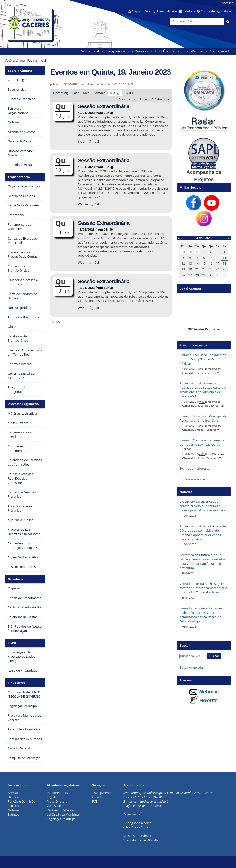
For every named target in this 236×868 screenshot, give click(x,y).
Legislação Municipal (62, 819)
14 (197, 263)
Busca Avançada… (192, 667)
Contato (189, 11)
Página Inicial (90, 51)
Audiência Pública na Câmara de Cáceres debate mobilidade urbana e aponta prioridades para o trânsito (203, 533)
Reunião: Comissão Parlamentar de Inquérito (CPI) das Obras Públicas (203, 359)
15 (204, 263)
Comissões (55, 806)
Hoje (144, 99)
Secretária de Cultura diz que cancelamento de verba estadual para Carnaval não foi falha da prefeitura (203, 561)
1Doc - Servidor (221, 51)
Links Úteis (163, 51)
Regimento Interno (60, 810)
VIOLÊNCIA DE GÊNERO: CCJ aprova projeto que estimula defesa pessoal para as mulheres (203, 506)
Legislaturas (55, 797)
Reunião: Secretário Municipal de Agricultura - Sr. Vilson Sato (203, 418)
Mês (86, 93)
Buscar (185, 645)
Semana (100, 93)
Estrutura (15, 806)
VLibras (226, 11)
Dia (113, 93)
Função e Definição (21, 801)
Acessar (227, 3)
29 (204, 275)
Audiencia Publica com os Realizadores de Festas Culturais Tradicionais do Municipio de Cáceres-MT (203, 390)
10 (218, 258)
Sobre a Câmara (20, 71)
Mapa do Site (141, 11)
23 (211, 269)
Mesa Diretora (57, 801)
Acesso (13, 793)
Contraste (208, 11)
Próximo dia (160, 99)
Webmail (197, 51)
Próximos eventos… (193, 479)
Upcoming (61, 93)
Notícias (14, 810)
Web (81, 141)
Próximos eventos (193, 345)
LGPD (181, 51)
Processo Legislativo (23, 404)
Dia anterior (127, 99)
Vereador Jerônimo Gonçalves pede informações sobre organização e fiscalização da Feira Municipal (201, 615)
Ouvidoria (15, 579)
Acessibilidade (167, 11)
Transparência (115, 51)
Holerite (204, 701)
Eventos (13, 814)
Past (76, 93)
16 (211, 263)
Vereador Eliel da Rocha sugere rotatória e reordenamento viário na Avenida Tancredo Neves (203, 588)
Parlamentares (57, 793)
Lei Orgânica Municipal (63, 814)
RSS (59, 322)
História (13, 797)
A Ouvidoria (140, 51)
